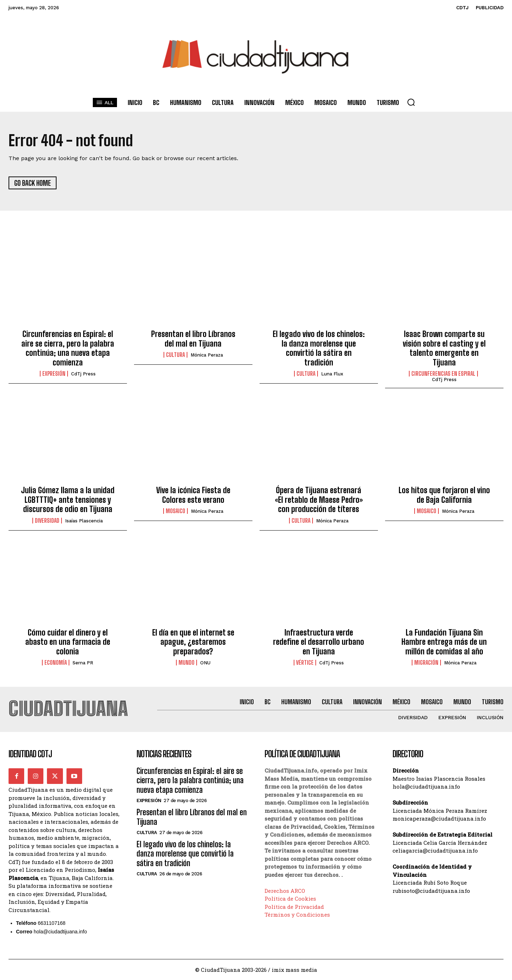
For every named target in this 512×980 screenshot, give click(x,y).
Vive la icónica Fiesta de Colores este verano (193, 495)
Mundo (186, 663)
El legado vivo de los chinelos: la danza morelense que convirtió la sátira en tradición (319, 348)
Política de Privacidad (294, 907)
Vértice (305, 663)
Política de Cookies (290, 899)
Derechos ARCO (285, 891)
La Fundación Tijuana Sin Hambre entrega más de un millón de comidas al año (444, 642)
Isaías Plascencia (84, 521)
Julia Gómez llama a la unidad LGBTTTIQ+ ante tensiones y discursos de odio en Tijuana (68, 500)
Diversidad (47, 521)
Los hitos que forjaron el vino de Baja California (444, 495)
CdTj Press (83, 374)
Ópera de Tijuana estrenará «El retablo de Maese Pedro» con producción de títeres (319, 500)
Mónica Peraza (207, 355)
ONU (205, 663)
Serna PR (83, 663)
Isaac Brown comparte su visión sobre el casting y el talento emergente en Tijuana (444, 348)
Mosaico (175, 511)
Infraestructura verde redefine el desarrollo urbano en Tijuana (319, 642)
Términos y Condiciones (297, 915)
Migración (426, 663)
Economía (56, 663)
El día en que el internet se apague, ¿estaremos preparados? (193, 642)
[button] (411, 102)
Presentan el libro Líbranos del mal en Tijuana (193, 339)
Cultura (175, 355)
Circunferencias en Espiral (443, 374)
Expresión (54, 374)
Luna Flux (332, 374)
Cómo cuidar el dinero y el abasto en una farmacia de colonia (68, 642)
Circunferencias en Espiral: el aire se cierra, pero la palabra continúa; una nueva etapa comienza (68, 348)
